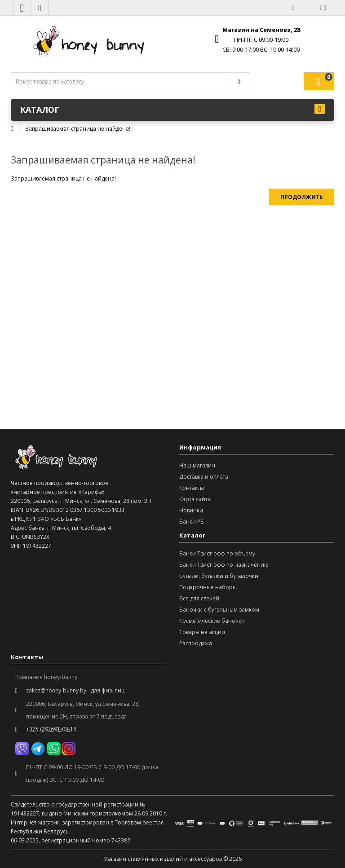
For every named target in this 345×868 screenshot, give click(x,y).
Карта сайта (195, 499)
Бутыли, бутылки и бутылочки (219, 576)
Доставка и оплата (204, 477)
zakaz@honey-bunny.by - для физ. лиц (75, 690)
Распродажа (196, 643)
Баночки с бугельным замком (219, 610)
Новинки (191, 510)
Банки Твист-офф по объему (217, 553)
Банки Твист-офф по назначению (224, 565)
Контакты (192, 488)
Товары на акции (202, 632)
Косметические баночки (212, 621)
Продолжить (302, 197)
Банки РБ (192, 522)
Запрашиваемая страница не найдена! (78, 129)
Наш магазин (197, 465)
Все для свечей (199, 598)
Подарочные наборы (208, 587)
